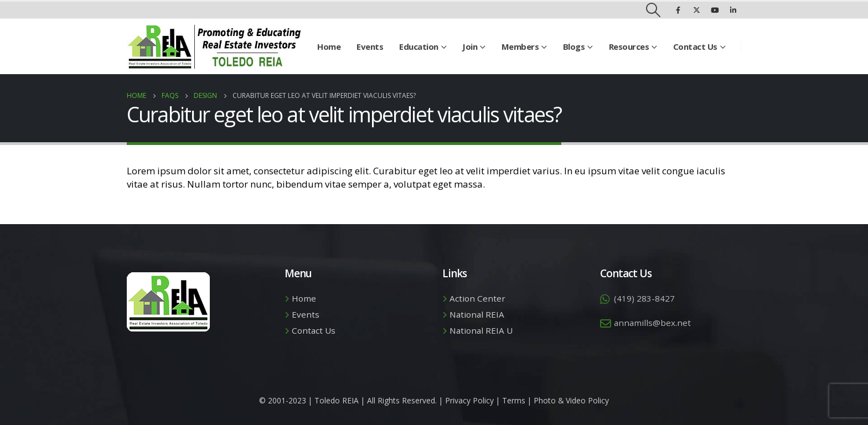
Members (520, 46)
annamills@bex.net (652, 323)
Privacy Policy (469, 400)
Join (470, 46)
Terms (514, 400)
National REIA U (481, 330)
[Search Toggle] (653, 10)
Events (370, 46)
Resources (629, 46)
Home (329, 46)
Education (419, 46)
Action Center (477, 298)
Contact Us (695, 46)
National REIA (477, 314)
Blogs (574, 46)
